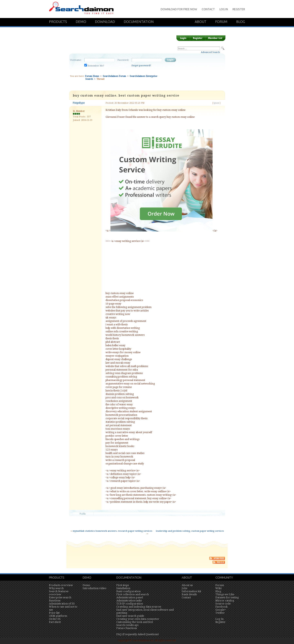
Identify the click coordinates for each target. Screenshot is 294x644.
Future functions (127, 628)
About (201, 22)
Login (183, 38)
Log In (224, 9)
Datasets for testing (227, 597)
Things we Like (225, 594)
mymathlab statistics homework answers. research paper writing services (113, 531)
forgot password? (141, 66)
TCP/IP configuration (130, 604)
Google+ (221, 610)
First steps (123, 585)
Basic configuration (129, 591)
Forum (221, 22)
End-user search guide (130, 616)
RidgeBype (79, 103)
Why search (56, 588)
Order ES (55, 619)
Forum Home (92, 76)
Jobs (184, 588)
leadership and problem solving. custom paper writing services (190, 531)
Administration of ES (62, 604)
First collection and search (133, 594)
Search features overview (59, 593)
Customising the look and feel (135, 622)
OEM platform (58, 616)
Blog (241, 22)
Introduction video (95, 588)
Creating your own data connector (138, 619)
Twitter (220, 613)
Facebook (222, 607)
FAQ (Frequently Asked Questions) (138, 634)
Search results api (127, 625)
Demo (81, 22)
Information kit (191, 591)
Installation (123, 588)
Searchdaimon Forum (114, 76)
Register (239, 9)
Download (105, 22)
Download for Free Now (179, 9)
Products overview (61, 585)
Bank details (189, 594)
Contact (208, 9)
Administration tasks (129, 601)
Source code (223, 604)
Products (58, 22)
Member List (215, 38)
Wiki (218, 588)
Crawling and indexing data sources (139, 607)
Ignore (216, 103)
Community (224, 577)
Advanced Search (210, 52)
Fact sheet (55, 622)
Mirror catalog (225, 601)
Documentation (139, 22)
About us (187, 585)
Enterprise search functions (60, 599)
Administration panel (130, 597)
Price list (54, 613)
